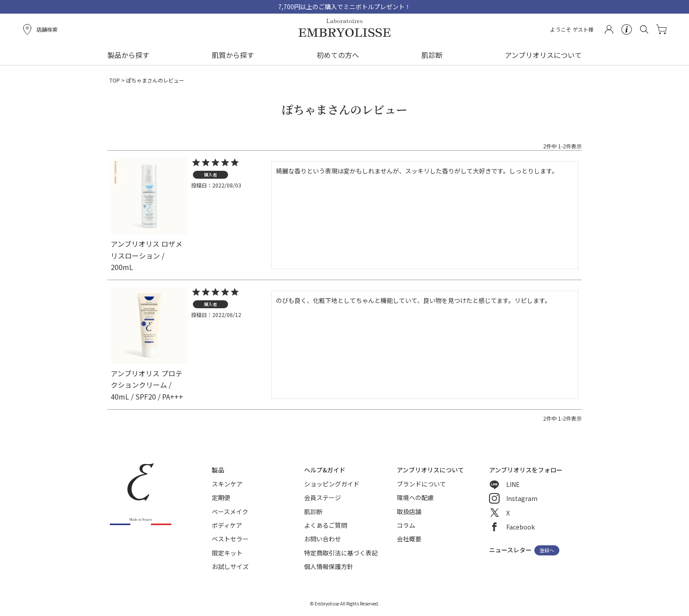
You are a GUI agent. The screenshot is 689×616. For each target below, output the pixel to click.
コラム (406, 525)
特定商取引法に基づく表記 (341, 553)
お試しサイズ (230, 566)
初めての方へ (338, 55)
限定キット (227, 553)
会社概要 (409, 539)
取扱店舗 (409, 512)
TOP (115, 80)
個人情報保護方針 (329, 566)
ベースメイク (230, 512)
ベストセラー (230, 539)
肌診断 (432, 55)
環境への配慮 (415, 497)
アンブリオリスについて (543, 55)
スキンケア (227, 484)
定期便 (221, 497)
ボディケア (227, 525)
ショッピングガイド (332, 484)
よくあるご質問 (326, 525)
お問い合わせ (323, 539)
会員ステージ (323, 497)
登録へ (547, 551)
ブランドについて (421, 484)
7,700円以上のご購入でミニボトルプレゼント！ (344, 7)
